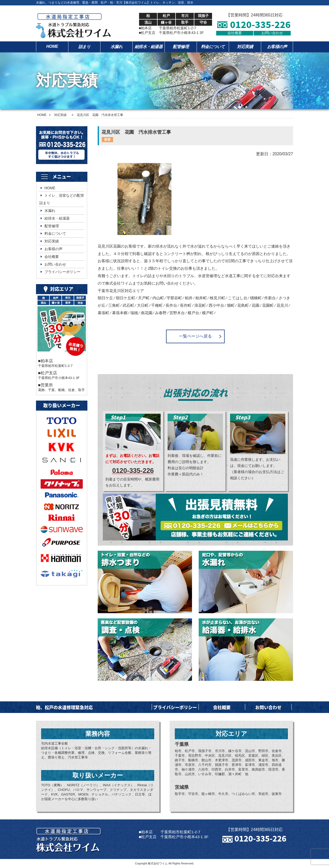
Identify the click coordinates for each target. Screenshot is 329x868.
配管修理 (181, 47)
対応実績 (245, 47)
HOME (52, 46)
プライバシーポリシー (62, 272)
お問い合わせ (272, 33)
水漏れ (117, 47)
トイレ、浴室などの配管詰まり (62, 199)
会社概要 (235, 33)
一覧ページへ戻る (195, 336)
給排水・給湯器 (149, 47)
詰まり (84, 47)
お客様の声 (277, 47)
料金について (213, 47)
